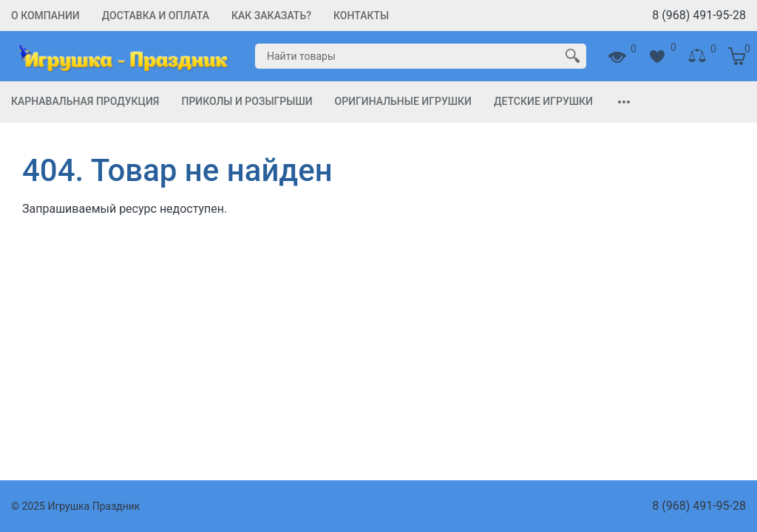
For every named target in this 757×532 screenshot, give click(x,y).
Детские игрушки (543, 101)
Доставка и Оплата (156, 16)
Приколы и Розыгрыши (247, 101)
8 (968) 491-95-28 (699, 15)
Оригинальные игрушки (403, 101)
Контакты (361, 16)
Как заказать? (271, 16)
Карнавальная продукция (85, 101)
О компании (45, 16)
